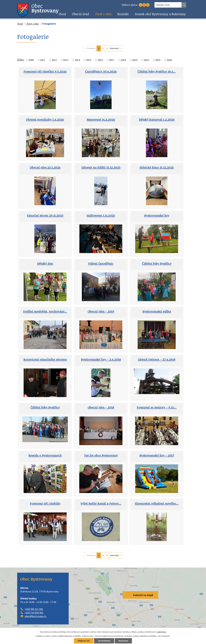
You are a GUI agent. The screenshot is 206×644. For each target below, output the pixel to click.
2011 (43, 60)
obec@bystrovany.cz (35, 616)
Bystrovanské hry (157, 215)
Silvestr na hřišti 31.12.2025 (101, 167)
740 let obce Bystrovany (101, 455)
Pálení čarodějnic (101, 263)
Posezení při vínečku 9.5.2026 (45, 71)
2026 (169, 60)
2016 (100, 60)
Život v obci (103, 14)
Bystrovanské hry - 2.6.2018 (101, 359)
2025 (158, 60)
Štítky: (21, 60)
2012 (54, 60)
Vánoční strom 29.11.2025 (45, 215)
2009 (31, 60)
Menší (141, 5)
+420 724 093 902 (34, 613)
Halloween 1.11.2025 (101, 215)
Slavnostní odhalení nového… (157, 503)
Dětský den (45, 263)
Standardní (144, 5)
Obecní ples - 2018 (101, 407)
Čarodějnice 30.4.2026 (101, 71)
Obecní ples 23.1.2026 (45, 167)
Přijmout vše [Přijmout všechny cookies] (83, 641)
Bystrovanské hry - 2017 (157, 455)
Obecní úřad (80, 14)
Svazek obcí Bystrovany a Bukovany (160, 14)
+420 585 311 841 (34, 609)
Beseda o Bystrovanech (45, 455)
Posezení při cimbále (45, 503)
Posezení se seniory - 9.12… (157, 407)
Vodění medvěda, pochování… (45, 311)
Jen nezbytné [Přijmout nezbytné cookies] (104, 641)
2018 (123, 60)
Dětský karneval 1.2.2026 (157, 119)
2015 (89, 60)
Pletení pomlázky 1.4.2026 (45, 119)
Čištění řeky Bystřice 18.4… (157, 71)
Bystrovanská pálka (157, 311)
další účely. (162, 632)
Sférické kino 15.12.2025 (157, 167)
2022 (146, 60)
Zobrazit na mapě (143, 595)
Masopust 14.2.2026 (101, 119)
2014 (77, 60)
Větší (148, 5)
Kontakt (123, 14)
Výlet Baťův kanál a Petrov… (101, 503)
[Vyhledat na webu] (168, 5)
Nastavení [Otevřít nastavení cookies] (124, 641)
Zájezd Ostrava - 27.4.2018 (157, 359)
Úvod (62, 14)
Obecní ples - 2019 (101, 311)
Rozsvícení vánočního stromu (45, 359)
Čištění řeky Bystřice (157, 263)
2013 (66, 60)
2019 (135, 60)
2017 (112, 60)
